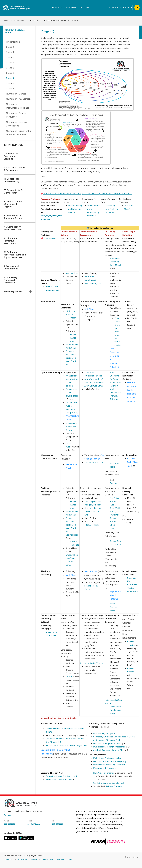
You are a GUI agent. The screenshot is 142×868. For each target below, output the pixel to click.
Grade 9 (10, 88)
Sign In (70, 859)
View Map (7, 815)
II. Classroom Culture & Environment (15, 169)
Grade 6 (10, 73)
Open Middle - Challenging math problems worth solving (118, 332)
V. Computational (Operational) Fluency (13, 204)
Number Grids (72, 273)
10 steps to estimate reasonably (71, 314)
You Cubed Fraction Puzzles (115, 501)
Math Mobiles (91, 571)
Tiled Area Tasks (92, 525)
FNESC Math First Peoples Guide (116, 710)
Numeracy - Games (16, 94)
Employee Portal (47, 859)
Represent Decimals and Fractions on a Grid (93, 511)
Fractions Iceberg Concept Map (107, 743)
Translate (114, 8)
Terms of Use (22, 859)
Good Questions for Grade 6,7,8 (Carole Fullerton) (115, 379)
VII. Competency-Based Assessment (13, 228)
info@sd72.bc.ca (34, 824)
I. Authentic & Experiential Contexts (11, 156)
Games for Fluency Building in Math (62, 776)
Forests (69, 677)
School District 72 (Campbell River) (17, 856)
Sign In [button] (127, 8)
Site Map (34, 859)
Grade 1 (10, 47)
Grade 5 (10, 68)
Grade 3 (10, 57)
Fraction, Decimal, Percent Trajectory (110, 761)
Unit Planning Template (104, 733)
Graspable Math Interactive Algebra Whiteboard (133, 585)
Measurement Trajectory (104, 768)
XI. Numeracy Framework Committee (11, 280)
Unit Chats (89, 309)
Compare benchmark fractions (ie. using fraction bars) (72, 358)
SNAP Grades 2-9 (53, 742)
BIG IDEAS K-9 (49, 238)
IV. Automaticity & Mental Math (13, 191)
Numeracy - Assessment (19, 99)
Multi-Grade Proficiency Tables (107, 758)
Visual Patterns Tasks (94, 463)
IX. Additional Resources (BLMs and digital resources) (15, 255)
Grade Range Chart (73, 338)
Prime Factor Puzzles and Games (71, 427)
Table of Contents (114, 786)
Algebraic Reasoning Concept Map (109, 750)
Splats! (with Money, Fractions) (115, 511)
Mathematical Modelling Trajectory (109, 765)
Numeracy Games (18, 291)
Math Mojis (71, 575)
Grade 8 (10, 83)
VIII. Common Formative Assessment (11, 241)
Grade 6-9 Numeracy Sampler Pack (109, 783)
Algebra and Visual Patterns (116, 595)
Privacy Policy (8, 859)
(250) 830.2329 (57, 824)
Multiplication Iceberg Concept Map (109, 747)
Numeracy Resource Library (18, 31)
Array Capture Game (94, 386)
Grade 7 (10, 78)
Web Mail (60, 859)
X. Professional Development (11, 267)
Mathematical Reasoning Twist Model (116, 262)
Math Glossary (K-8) (93, 283)
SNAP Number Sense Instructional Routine (65, 739)
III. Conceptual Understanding (11, 180)
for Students (71, 8)
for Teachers (57, 8)
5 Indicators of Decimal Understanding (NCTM (67, 745)
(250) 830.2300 (9, 824)
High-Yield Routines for (104, 773)
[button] (137, 8)
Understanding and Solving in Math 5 (75, 209)
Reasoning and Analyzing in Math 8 (112, 209)
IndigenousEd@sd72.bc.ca (92, 663)
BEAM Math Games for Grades (59, 780)
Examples (114, 483)
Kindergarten (13, 42)
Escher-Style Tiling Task (132, 462)
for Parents (85, 8)
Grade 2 (10, 52)
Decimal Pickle (72, 535)
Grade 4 (10, 63)
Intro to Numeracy (13, 145)
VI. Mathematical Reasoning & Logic (13, 217)
